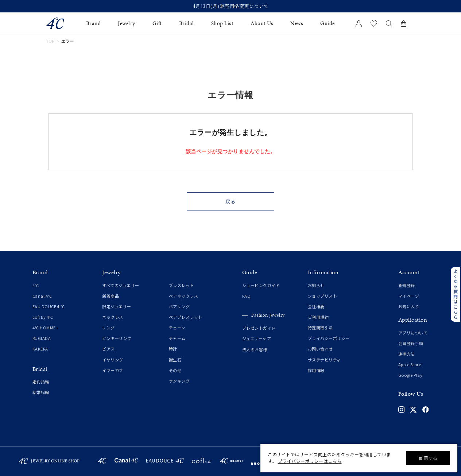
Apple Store (410, 364)
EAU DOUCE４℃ (49, 306)
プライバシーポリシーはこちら (310, 461)
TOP (50, 41)
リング (109, 328)
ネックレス (113, 317)
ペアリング (179, 306)
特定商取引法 (320, 328)
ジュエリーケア (257, 338)
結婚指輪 (41, 392)
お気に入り (409, 306)
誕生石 (175, 360)
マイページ (409, 296)
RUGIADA (42, 338)
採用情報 (316, 370)
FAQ (247, 296)
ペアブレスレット (186, 317)
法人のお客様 (255, 349)
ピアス (109, 349)
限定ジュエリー (117, 306)
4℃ (36, 285)
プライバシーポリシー (329, 338)
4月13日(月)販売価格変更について (231, 6)
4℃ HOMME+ (46, 328)
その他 (175, 370)
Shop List (222, 24)
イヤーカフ (113, 370)
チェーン (177, 328)
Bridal (187, 24)
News (297, 24)
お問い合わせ (320, 349)
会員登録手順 (411, 343)
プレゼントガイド (259, 328)
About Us (262, 24)
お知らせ (316, 285)
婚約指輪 (41, 382)
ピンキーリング (117, 338)
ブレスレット (181, 285)
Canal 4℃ (42, 296)
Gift (157, 24)
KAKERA (40, 349)
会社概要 (316, 306)
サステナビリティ (324, 360)
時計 (173, 349)
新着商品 (111, 296)
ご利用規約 (318, 317)
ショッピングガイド (261, 285)
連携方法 (407, 354)
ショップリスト (323, 296)
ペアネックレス (184, 296)
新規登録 (407, 285)
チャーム (177, 338)
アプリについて (413, 333)
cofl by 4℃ (43, 317)
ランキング (179, 381)
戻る (231, 202)
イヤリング (113, 360)
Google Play (410, 375)
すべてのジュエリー (121, 285)
